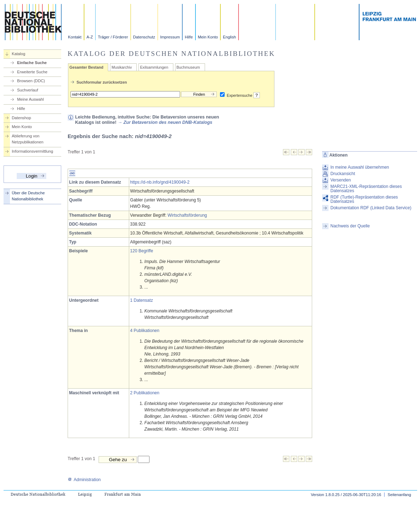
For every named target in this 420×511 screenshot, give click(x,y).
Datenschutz (144, 37)
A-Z (90, 37)
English (229, 37)
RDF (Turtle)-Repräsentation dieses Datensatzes (364, 199)
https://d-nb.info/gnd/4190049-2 (160, 182)
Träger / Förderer (113, 37)
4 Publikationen (145, 331)
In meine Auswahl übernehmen (360, 167)
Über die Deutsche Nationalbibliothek (28, 196)
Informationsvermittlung (32, 151)
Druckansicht (343, 174)
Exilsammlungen (154, 67)
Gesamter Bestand (86, 67)
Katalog (19, 54)
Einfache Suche (32, 63)
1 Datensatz (142, 300)
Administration (84, 480)
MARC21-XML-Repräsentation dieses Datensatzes (366, 189)
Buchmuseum (188, 67)
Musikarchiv (122, 67)
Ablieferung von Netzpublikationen (28, 139)
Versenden (340, 180)
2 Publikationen (145, 393)
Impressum (170, 37)
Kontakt (75, 37)
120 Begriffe (142, 251)
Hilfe (189, 37)
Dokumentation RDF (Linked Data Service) (371, 208)
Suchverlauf (28, 90)
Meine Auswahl (30, 99)
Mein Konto (208, 37)
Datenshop (21, 118)
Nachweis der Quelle (350, 226)
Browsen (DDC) (31, 81)
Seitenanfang (399, 495)
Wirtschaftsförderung (187, 215)
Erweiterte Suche (32, 72)
